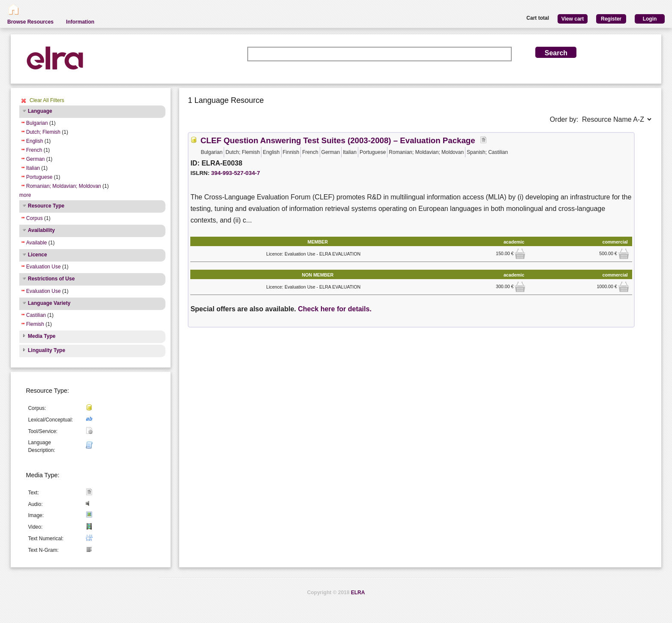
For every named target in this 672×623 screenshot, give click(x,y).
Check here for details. (335, 309)
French (34, 150)
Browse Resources (30, 22)
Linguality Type (46, 350)
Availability (41, 230)
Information (80, 22)
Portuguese (39, 177)
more (25, 195)
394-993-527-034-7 (236, 173)
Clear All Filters (47, 100)
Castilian (36, 315)
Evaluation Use (43, 267)
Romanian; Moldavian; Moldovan (64, 186)
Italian (33, 168)
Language (40, 111)
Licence (37, 255)
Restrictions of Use (51, 279)
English (34, 141)
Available (36, 243)
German (35, 159)
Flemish (35, 324)
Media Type (42, 336)
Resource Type (46, 206)
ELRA (358, 593)
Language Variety (49, 303)
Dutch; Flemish (43, 132)
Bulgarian (37, 123)
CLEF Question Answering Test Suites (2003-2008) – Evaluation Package (338, 140)
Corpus (34, 218)
